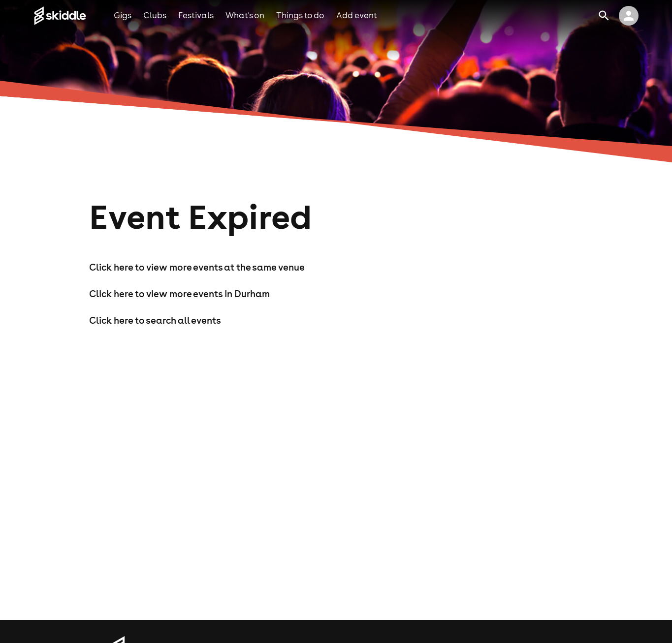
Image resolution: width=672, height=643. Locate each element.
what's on (245, 15)
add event (357, 15)
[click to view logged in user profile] (629, 16)
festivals (196, 15)
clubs (155, 15)
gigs (123, 15)
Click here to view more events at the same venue (197, 267)
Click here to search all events (155, 320)
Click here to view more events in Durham (179, 294)
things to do (300, 15)
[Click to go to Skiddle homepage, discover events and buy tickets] (74, 16)
